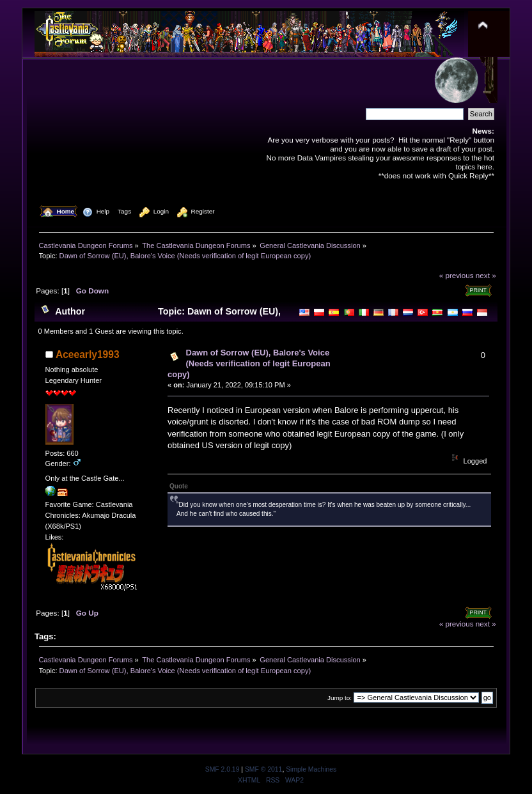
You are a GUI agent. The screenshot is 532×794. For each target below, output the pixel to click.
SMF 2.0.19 (223, 769)
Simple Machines (311, 769)
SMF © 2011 (263, 769)
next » (486, 275)
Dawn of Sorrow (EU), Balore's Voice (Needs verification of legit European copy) (249, 363)
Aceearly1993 (88, 354)
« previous (457, 275)
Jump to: (340, 698)
